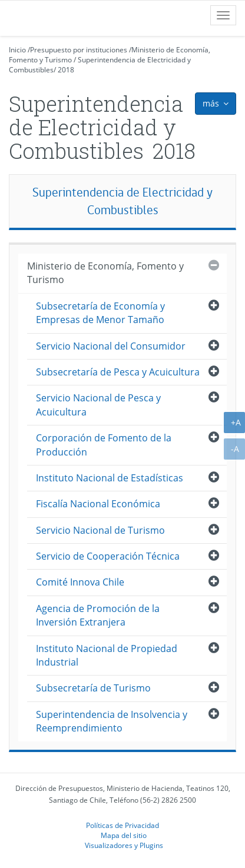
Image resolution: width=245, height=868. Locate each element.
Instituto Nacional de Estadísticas (110, 478)
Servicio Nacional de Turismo (100, 530)
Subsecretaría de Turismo (93, 688)
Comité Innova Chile (80, 582)
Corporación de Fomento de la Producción (104, 445)
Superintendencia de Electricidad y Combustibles (122, 201)
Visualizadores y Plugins (124, 845)
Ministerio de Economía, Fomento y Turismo (105, 273)
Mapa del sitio (124, 835)
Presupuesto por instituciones (79, 50)
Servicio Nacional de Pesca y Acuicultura (98, 405)
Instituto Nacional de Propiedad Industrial (107, 655)
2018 (66, 70)
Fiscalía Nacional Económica (98, 504)
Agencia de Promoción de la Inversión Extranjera (98, 615)
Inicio (17, 50)
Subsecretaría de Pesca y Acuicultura (118, 372)
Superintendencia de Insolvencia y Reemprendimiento (112, 721)
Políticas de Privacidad (122, 825)
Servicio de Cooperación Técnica (108, 556)
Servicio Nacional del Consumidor (111, 346)
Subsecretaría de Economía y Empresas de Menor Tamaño (100, 313)
